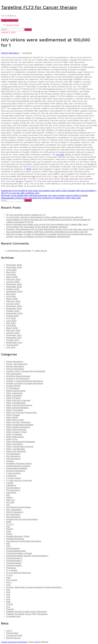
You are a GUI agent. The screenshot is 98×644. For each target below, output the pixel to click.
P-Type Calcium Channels (19, 480)
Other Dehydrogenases (17, 408)
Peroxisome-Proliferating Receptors (24, 541)
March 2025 (12, 277)
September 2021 (14, 342)
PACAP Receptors (15, 512)
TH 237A (60, 155)
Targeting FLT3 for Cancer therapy (39, 7)
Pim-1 (9, 582)
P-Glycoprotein (13, 473)
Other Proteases (14, 434)
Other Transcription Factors (20, 446)
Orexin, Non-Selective (17, 364)
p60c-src (11, 500)
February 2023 (13, 301)
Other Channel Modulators (19, 405)
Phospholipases (14, 563)
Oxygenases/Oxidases (17, 468)
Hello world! (41, 251)
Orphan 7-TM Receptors (18, 378)
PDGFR (9, 529)
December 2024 (14, 284)
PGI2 (8, 546)
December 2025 (14, 265)
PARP (9, 522)
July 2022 (11, 318)
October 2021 (13, 340)
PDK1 (9, 531)
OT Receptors (13, 388)
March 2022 (12, 328)
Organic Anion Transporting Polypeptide (26, 371)
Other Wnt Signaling (16, 451)
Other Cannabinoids (16, 403)
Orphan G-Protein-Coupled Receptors (25, 383)
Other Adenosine (14, 393)
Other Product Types (16, 432)
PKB (8, 592)
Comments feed (14, 635)
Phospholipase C (14, 561)
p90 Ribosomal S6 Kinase (18, 507)
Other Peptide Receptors (18, 427)
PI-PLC (10, 575)
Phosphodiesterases (16, 551)
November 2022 (14, 308)
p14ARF (10, 483)
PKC (8, 594)
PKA (8, 590)
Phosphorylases (14, 565)
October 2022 (13, 311)
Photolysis (11, 568)
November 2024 (14, 287)
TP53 (28, 169)
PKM (8, 602)
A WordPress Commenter (19, 251)
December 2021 (14, 335)
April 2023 (11, 296)
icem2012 (27, 53)
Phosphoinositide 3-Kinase (19, 553)
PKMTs (9, 604)
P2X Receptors (13, 488)
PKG (8, 599)
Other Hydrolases (15, 410)
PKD (8, 597)
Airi (36, 642)
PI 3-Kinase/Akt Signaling (18, 573)
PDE (8, 527)
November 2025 (14, 267)
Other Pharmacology (16, 429)
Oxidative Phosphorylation (19, 463)
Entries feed (12, 633)
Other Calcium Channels (18, 400)
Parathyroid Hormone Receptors (22, 519)
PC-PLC (10, 524)
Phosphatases (13, 548)
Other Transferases (16, 449)
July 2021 (11, 347)
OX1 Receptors (13, 454)
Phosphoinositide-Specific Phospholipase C (27, 556)
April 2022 (11, 325)
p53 (8, 495)
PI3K (8, 578)
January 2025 (13, 282)
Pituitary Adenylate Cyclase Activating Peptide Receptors (34, 587)
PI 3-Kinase (12, 570)
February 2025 (13, 279)
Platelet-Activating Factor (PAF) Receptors (27, 614)
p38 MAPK (11, 493)
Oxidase (10, 461)
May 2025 (11, 272)
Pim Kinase (12, 580)
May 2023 (11, 294)
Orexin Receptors (15, 361)
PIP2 (8, 585)
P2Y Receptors (13, 490)
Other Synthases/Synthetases (21, 442)
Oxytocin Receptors (16, 471)
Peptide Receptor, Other (18, 536)
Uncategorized (13, 616)
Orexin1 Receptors (10, 53)
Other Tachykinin (14, 444)
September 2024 (14, 291)
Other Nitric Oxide (15, 420)
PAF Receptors (13, 514)
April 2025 (11, 274)
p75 (8, 505)
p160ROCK (11, 485)
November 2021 (14, 338)
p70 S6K (10, 502)
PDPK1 (9, 534)
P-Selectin (11, 476)
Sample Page (13, 25)
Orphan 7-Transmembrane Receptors (25, 381)
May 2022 (11, 323)
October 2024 (13, 289)
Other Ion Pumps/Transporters (21, 412)
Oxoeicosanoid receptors (18, 466)
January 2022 (13, 333)
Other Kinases (13, 415)
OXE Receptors (13, 459)
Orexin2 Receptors (15, 369)
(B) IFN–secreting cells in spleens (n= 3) (26, 215)
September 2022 (14, 313)
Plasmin (10, 609)
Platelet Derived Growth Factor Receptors (27, 611)
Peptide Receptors (15, 539)
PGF (8, 544)
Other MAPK (12, 417)
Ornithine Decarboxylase (18, 376)
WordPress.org (13, 638)
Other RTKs (12, 439)
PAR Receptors (13, 517)
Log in (9, 631)
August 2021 (12, 345)
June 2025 (11, 270)
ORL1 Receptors (14, 374)
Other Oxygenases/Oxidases (20, 425)
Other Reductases (15, 437)
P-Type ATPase (13, 478)
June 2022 (11, 321)
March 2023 (12, 299)
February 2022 (13, 330)
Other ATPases (13, 398)
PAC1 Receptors (14, 510)
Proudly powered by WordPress (14, 642)
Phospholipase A (14, 558)
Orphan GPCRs (13, 386)
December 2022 (14, 306)
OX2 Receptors (13, 456)
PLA (8, 607)
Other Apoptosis (14, 395)
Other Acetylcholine (16, 391)
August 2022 (12, 316)
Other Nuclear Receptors (18, 422)
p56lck (9, 497)
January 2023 (13, 304)
